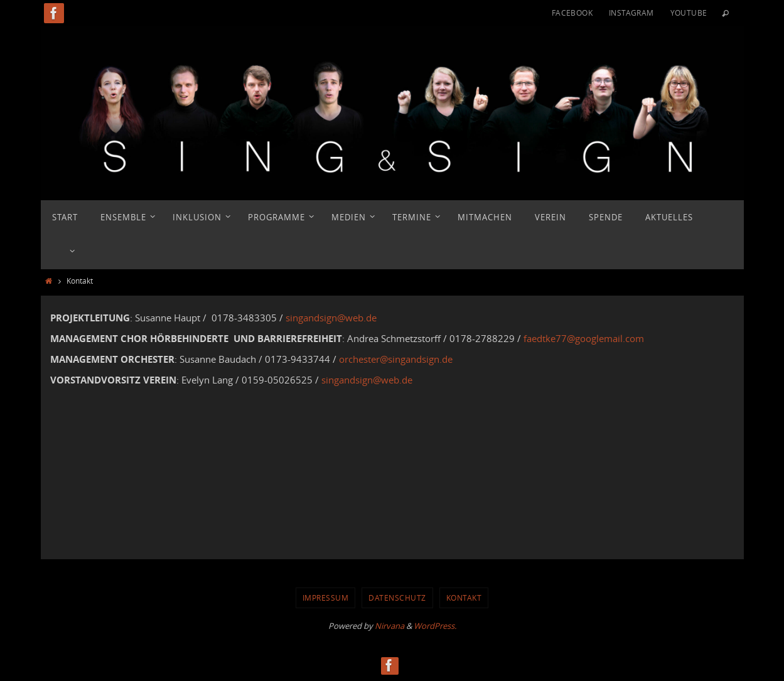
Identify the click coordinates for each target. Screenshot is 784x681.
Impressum (326, 598)
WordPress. (435, 626)
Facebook (572, 13)
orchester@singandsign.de (396, 359)
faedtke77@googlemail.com (584, 338)
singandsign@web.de (331, 318)
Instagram (631, 13)
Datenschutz (397, 598)
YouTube (689, 13)
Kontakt (464, 598)
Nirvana (389, 626)
